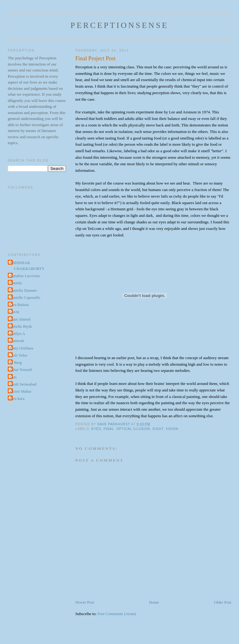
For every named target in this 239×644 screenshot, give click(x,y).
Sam (13, 377)
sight (158, 429)
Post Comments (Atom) (117, 614)
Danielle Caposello (25, 297)
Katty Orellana (21, 348)
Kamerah (17, 341)
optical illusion (133, 429)
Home (154, 602)
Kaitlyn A (17, 333)
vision (172, 429)
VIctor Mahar (20, 391)
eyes (96, 429)
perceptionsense (120, 25)
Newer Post (85, 602)
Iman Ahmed (20, 319)
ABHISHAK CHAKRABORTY (27, 266)
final (109, 429)
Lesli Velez (18, 355)
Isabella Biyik (21, 326)
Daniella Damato (23, 290)
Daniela (16, 283)
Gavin (14, 312)
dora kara (17, 398)
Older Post (223, 602)
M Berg (16, 362)
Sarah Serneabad (23, 384)
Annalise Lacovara (25, 276)
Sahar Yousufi (21, 370)
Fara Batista (19, 305)
